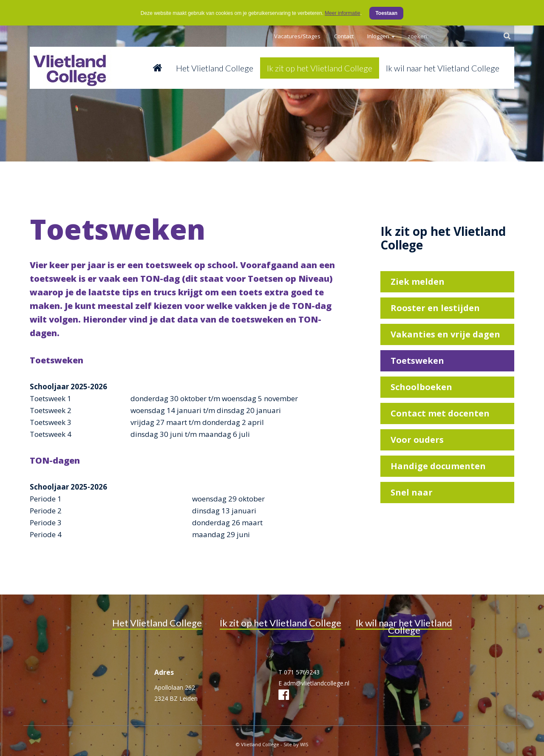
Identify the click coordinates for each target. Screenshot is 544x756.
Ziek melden (418, 282)
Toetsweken (417, 361)
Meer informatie (342, 13)
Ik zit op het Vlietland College (320, 68)
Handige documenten (438, 466)
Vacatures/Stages (297, 36)
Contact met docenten (440, 413)
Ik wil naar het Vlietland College (443, 68)
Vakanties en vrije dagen (445, 334)
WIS (304, 744)
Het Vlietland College (215, 68)
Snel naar (412, 492)
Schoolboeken (421, 387)
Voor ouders (417, 440)
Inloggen (381, 36)
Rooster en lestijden (435, 308)
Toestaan (386, 13)
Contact (344, 36)
